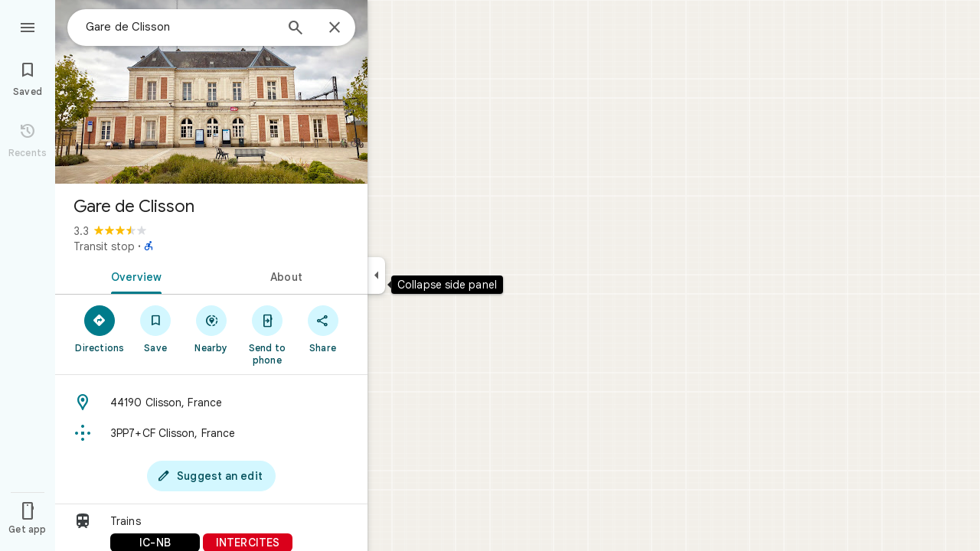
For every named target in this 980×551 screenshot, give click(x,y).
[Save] (156, 328)
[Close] (335, 28)
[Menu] (28, 26)
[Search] (296, 29)
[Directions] (100, 328)
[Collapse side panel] (376, 275)
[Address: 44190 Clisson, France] (211, 403)
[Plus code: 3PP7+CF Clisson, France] (211, 433)
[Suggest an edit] (211, 476)
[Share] (323, 328)
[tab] (133, 275)
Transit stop (104, 246)
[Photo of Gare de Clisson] (211, 92)
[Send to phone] (267, 334)
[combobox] (180, 27)
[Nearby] (212, 328)
